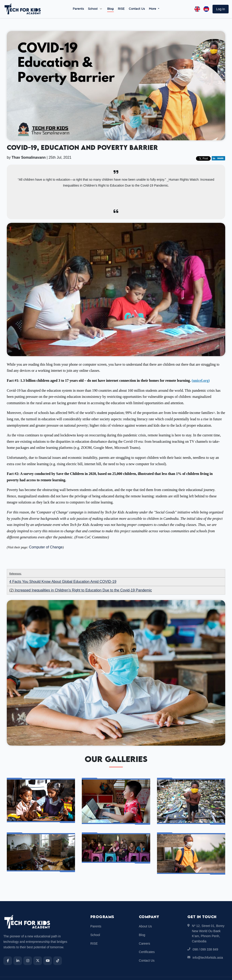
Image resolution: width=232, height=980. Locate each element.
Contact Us (137, 9)
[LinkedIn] (18, 950)
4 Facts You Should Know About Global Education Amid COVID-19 (63, 571)
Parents (78, 9)
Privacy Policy (219, 973)
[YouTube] (48, 950)
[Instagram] (28, 950)
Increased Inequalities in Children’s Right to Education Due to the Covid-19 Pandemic (83, 579)
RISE (121, 9)
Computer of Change (46, 536)
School (93, 9)
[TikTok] (58, 950)
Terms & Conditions (192, 973)
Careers (145, 933)
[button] (221, 9)
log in (221, 9)
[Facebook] (8, 950)
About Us (145, 915)
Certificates (147, 941)
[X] (38, 950)
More (153, 9)
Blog (110, 9)
